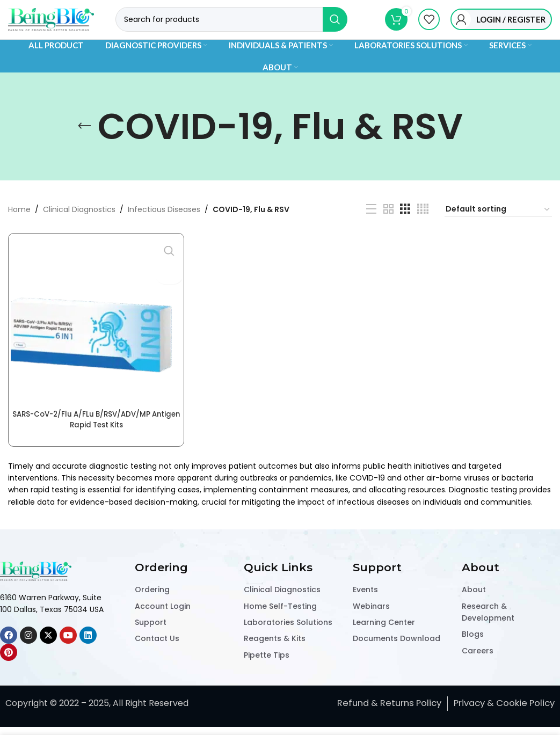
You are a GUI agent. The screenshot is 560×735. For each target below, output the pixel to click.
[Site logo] (51, 27)
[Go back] (84, 137)
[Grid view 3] (405, 220)
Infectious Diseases (164, 220)
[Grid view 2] (388, 220)
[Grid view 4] (423, 220)
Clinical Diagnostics (79, 220)
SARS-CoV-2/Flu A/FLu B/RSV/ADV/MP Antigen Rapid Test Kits (95, 428)
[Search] (231, 28)
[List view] (371, 220)
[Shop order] (498, 221)
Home (19, 220)
